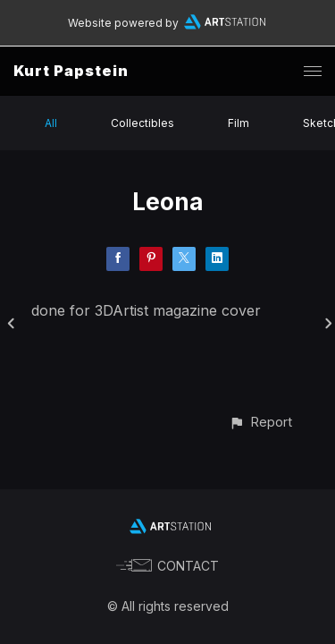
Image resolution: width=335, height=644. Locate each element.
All (51, 123)
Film (239, 123)
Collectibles (142, 123)
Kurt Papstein (71, 71)
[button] (260, 422)
